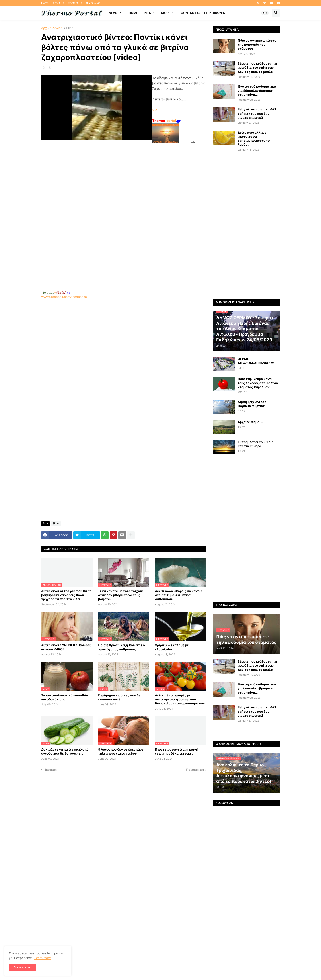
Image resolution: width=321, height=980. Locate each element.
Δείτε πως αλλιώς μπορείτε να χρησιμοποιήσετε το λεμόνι (254, 139)
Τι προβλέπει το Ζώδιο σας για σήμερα (256, 444)
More (166, 13)
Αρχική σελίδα (52, 28)
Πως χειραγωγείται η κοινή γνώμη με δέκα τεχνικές (177, 751)
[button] (265, 13)
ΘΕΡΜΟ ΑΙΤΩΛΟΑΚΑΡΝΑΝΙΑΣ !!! (256, 361)
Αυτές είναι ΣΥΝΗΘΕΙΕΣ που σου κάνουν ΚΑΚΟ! (66, 647)
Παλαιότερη (195, 770)
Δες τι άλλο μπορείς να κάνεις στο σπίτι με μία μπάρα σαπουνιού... (179, 595)
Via (155, 110)
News (114, 13)
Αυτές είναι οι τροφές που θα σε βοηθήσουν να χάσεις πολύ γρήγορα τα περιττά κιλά (66, 595)
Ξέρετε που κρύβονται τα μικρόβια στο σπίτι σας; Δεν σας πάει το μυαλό (257, 67)
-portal (166, 121)
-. (56, 292)
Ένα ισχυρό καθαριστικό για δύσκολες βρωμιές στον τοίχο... (257, 90)
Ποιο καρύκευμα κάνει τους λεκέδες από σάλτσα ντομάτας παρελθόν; (258, 383)
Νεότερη (50, 770)
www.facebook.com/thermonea (124, 356)
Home (45, 3)
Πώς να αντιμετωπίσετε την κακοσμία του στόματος (257, 44)
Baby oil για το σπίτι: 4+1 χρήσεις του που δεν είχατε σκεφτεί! (257, 113)
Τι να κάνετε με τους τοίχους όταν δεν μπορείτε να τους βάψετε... (121, 595)
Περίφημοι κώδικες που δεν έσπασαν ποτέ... (120, 697)
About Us (58, 3)
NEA (148, 13)
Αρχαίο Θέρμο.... (250, 422)
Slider (70, 28)
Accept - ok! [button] (22, 967)
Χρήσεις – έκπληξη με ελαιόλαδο (172, 647)
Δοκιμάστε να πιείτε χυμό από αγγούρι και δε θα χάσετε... (65, 751)
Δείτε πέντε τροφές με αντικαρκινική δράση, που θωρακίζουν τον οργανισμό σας (180, 699)
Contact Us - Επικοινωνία (84, 3)
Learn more (43, 958)
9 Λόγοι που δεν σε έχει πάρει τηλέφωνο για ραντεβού (121, 751)
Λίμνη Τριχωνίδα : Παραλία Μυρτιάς (252, 404)
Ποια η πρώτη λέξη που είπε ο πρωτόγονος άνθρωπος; (121, 647)
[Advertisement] (75, 212)
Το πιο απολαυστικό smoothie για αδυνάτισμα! (65, 697)
